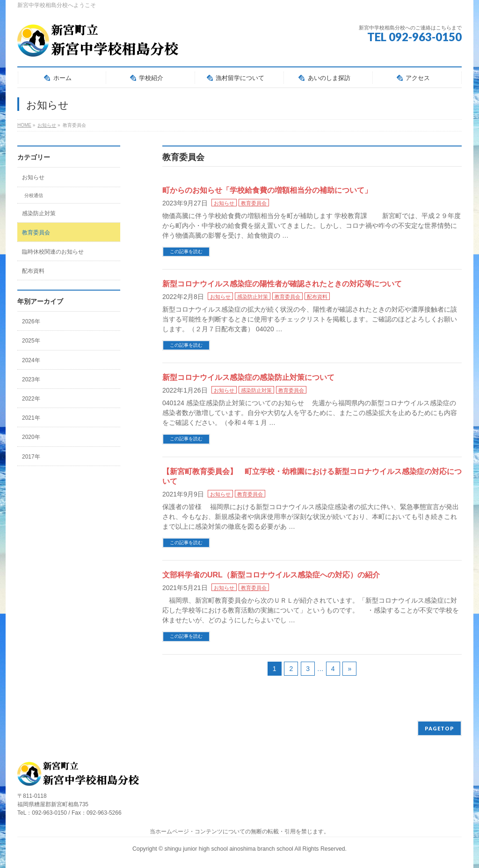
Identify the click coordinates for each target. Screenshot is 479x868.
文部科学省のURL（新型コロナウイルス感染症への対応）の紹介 (271, 575)
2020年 (31, 437)
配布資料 (317, 297)
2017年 (31, 457)
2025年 (31, 341)
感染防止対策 (253, 297)
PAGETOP (439, 728)
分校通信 (34, 195)
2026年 (31, 321)
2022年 (31, 399)
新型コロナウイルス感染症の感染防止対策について (248, 377)
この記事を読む (186, 252)
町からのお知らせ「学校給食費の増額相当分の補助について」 (267, 190)
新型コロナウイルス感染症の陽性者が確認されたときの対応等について (282, 284)
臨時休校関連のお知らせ (53, 252)
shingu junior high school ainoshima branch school (230, 849)
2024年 (31, 360)
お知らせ (224, 203)
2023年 (31, 379)
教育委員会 (254, 203)
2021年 (31, 418)
